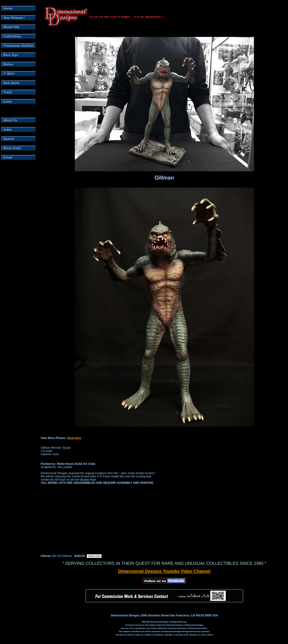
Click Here (74, 438)
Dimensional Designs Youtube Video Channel (164, 571)
